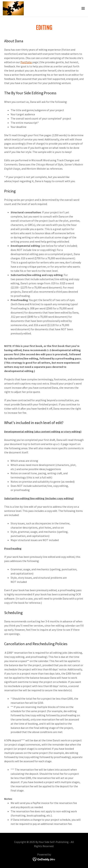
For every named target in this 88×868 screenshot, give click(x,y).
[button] (83, 8)
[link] (13, 8)
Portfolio (26, 62)
